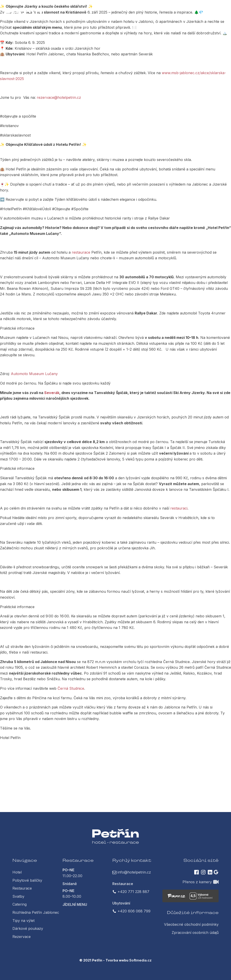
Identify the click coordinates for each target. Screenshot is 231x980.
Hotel (17, 872)
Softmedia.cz (140, 960)
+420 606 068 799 (134, 911)
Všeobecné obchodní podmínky (191, 924)
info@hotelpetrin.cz (134, 872)
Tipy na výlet (23, 921)
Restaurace (22, 888)
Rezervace (22, 937)
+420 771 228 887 (133, 892)
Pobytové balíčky (27, 880)
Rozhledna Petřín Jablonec (36, 912)
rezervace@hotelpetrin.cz (59, 97)
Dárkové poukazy (28, 928)
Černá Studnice (71, 688)
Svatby (18, 896)
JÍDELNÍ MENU (75, 904)
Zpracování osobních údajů (195, 933)
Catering (20, 904)
